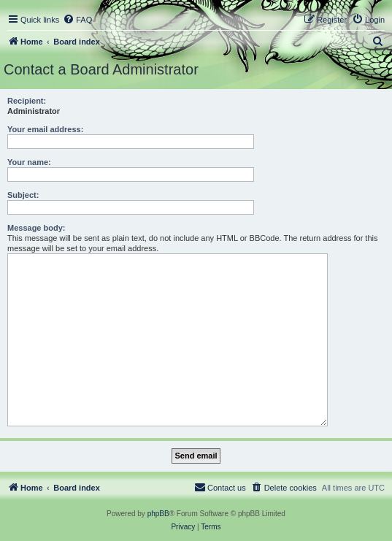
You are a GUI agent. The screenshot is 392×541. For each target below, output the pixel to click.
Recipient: (27, 101)
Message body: (36, 228)
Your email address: (45, 129)
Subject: (23, 195)
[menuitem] (77, 20)
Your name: (29, 162)
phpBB (158, 514)
